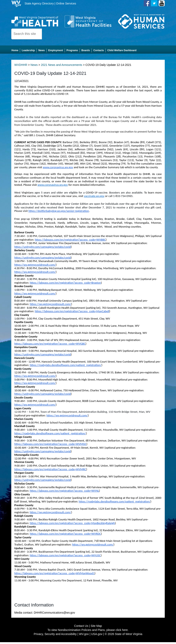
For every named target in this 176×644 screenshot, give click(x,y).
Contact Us (81, 628)
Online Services (66, 3)
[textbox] (27, 34)
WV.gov (84, 636)
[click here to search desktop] (49, 34)
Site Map (96, 628)
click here (122, 632)
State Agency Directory (39, 3)
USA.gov (97, 636)
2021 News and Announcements (62, 67)
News (34, 67)
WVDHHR (21, 67)
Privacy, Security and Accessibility (55, 636)
